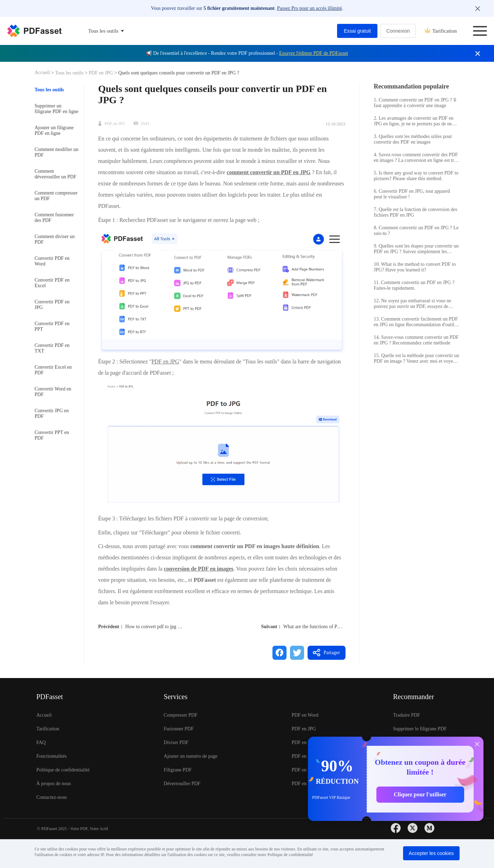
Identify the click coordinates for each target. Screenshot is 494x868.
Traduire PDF (406, 715)
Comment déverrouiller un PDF (56, 174)
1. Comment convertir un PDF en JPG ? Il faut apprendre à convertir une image (415, 103)
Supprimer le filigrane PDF (420, 729)
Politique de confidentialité (63, 770)
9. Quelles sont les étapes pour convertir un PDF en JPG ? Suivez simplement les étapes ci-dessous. (416, 249)
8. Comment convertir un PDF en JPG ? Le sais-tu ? (416, 231)
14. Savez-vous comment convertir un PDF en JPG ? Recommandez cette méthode (416, 340)
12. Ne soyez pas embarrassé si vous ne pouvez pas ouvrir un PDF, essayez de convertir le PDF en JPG (413, 304)
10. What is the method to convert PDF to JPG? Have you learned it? (415, 267)
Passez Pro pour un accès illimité (309, 8)
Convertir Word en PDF (53, 392)
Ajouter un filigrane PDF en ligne (54, 130)
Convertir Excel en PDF (53, 370)
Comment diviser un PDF (55, 239)
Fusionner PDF (179, 729)
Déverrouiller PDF (182, 784)
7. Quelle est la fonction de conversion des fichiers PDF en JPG (416, 212)
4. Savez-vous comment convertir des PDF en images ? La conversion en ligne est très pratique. (416, 158)
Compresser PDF (180, 715)
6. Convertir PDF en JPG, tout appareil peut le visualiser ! (412, 194)
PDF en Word (305, 715)
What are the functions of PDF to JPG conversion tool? (338, 627)
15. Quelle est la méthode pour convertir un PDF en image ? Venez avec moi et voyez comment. (417, 359)
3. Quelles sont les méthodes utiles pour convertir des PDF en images (413, 139)
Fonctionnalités (52, 756)
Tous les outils (70, 73)
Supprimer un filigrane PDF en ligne (57, 109)
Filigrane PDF (178, 770)
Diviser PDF (176, 742)
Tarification (441, 31)
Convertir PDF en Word (52, 261)
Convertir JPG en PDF (52, 413)
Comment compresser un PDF (56, 196)
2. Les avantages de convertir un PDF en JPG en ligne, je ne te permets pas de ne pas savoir (414, 121)
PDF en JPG (101, 73)
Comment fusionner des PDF (54, 218)
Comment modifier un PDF (57, 152)
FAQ (41, 742)
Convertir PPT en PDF (52, 435)
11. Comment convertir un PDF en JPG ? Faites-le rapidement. (414, 285)
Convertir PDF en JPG (52, 305)
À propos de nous (54, 784)
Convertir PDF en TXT (52, 348)
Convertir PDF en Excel (52, 283)
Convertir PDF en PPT (52, 326)
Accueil (43, 73)
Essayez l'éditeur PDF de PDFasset (314, 53)
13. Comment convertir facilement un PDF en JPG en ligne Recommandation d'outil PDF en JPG (416, 322)
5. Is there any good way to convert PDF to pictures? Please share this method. (416, 176)
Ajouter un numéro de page (190, 756)
